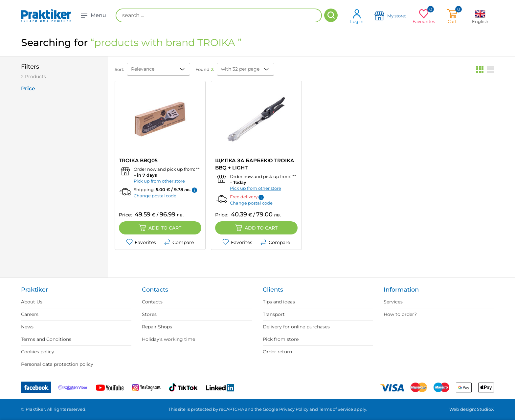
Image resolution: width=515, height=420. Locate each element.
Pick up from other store (159, 181)
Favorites (141, 242)
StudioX (485, 409)
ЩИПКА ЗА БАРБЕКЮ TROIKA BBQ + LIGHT (255, 164)
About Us (32, 302)
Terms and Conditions (46, 339)
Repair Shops (157, 327)
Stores (149, 314)
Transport (274, 314)
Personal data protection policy (57, 364)
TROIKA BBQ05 (138, 160)
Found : (205, 69)
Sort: (119, 69)
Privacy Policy (294, 409)
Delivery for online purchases (296, 327)
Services (393, 302)
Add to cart (160, 228)
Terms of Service (336, 409)
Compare (179, 242)
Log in (357, 16)
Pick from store (281, 339)
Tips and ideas (279, 302)
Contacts (152, 302)
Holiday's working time (168, 339)
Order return (277, 352)
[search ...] (219, 15)
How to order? (400, 314)
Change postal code (155, 196)
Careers (30, 314)
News (27, 327)
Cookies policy (38, 352)
